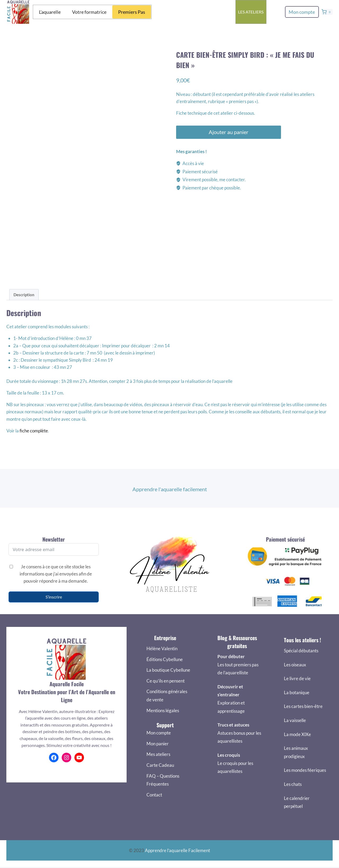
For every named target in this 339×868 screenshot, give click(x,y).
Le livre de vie (297, 678)
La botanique (297, 692)
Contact (154, 795)
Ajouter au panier (227, 132)
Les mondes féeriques (305, 770)
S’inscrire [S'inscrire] (54, 597)
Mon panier (158, 744)
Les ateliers (251, 12)
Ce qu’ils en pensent (166, 681)
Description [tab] (24, 295)
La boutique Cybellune (168, 670)
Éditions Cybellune (165, 659)
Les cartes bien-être (303, 706)
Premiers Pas (132, 12)
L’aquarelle (50, 12)
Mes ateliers (158, 754)
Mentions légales (163, 710)
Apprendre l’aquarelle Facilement (177, 850)
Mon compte (302, 12)
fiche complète (34, 431)
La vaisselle (295, 720)
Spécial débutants (301, 651)
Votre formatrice (89, 12)
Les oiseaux (295, 665)
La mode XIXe (297, 734)
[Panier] (327, 12)
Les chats (293, 784)
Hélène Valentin (162, 648)
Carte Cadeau (160, 765)
